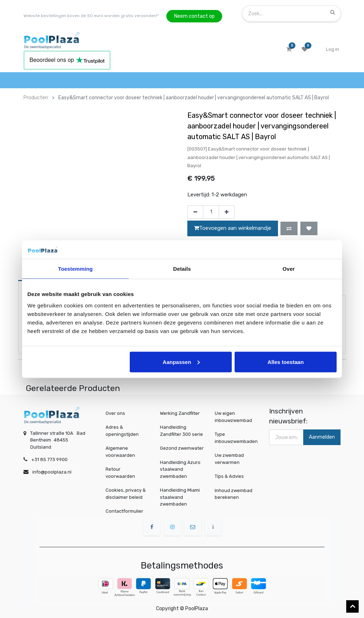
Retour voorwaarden (120, 473)
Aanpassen (181, 362)
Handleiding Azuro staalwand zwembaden (180, 469)
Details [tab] (182, 269)
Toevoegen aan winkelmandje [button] (233, 228)
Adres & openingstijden (122, 431)
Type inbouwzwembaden (237, 438)
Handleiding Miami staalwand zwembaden (180, 497)
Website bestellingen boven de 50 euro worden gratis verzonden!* (91, 16)
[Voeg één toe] (227, 212)
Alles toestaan (286, 362)
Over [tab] (289, 269)
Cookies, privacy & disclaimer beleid (126, 494)
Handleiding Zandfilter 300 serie (181, 431)
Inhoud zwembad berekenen (234, 493)
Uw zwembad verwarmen (231, 459)
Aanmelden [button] (322, 437)
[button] (289, 228)
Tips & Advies (231, 476)
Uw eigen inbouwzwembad (234, 417)
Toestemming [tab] (75, 269)
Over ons (115, 413)
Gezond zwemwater (182, 448)
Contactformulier (124, 511)
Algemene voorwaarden (120, 452)
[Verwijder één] (195, 212)
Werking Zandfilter (180, 413)
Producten (36, 98)
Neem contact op (194, 16)
